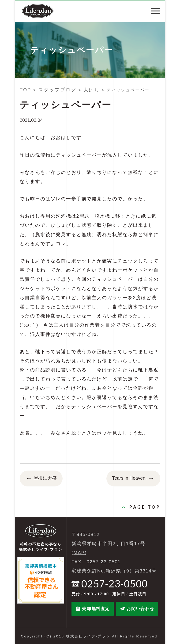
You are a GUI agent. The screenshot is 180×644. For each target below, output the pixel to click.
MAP (79, 553)
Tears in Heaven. (133, 479)
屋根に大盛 (41, 479)
